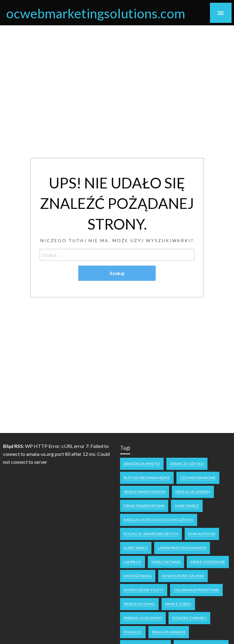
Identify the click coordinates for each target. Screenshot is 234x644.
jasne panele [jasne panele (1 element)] (187, 506)
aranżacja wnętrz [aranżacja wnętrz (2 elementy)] (142, 464)
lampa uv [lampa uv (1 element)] (133, 562)
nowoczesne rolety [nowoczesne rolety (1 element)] (144, 590)
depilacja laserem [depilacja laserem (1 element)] (193, 492)
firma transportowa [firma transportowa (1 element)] (144, 506)
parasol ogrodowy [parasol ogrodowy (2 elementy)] (143, 618)
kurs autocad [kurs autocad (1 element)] (202, 534)
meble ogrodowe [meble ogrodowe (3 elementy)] (208, 562)
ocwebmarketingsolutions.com (96, 13)
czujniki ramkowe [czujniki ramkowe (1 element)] (198, 478)
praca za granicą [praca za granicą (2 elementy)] (169, 632)
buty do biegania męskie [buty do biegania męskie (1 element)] (147, 478)
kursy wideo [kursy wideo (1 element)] (136, 548)
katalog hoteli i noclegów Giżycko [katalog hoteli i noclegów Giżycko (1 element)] (159, 520)
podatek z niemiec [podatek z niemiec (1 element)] (189, 618)
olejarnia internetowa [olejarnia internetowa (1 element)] (196, 590)
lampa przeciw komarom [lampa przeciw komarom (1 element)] (182, 548)
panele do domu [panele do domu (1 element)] (139, 604)
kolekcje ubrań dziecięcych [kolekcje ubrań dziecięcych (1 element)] (151, 534)
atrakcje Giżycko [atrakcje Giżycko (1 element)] (187, 464)
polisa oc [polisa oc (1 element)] (133, 632)
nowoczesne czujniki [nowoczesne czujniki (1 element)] (183, 576)
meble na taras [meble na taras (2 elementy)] (166, 562)
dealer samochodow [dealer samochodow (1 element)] (145, 492)
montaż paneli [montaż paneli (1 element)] (138, 576)
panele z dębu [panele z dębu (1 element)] (178, 604)
